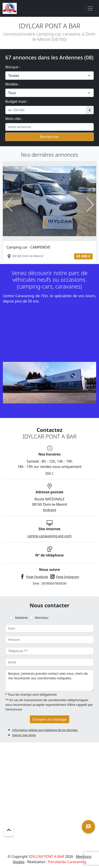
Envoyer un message (49, 719)
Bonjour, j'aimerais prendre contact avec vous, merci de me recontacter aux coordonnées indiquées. (49, 680)
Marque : (13, 67)
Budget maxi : (17, 101)
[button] (9, 205)
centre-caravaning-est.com (50, 536)
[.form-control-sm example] (46, 110)
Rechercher (49, 137)
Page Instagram (68, 577)
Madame (21, 618)
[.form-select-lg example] (49, 76)
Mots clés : (14, 119)
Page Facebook (37, 577)
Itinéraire (49, 510)
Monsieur (42, 618)
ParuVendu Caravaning (67, 862)
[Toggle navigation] (90, 8)
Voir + (50, 473)
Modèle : (12, 84)
